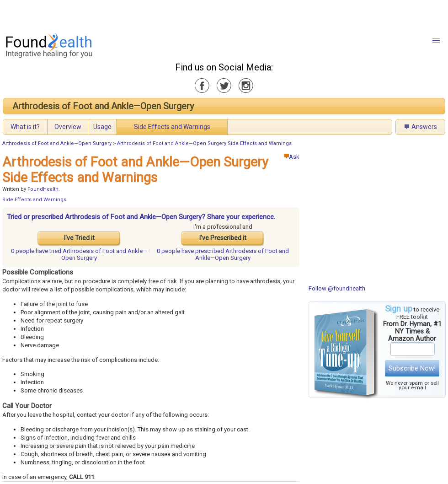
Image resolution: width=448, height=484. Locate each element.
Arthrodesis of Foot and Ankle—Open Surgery (103, 106)
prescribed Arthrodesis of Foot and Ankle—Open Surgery (223, 254)
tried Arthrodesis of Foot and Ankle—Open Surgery (79, 254)
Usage (102, 127)
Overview (68, 127)
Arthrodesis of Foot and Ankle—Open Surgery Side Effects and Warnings (204, 143)
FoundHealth (43, 189)
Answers (424, 127)
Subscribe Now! (412, 368)
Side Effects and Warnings (172, 127)
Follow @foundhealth (337, 288)
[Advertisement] (114, 14)
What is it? (25, 127)
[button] (436, 41)
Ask (292, 157)
